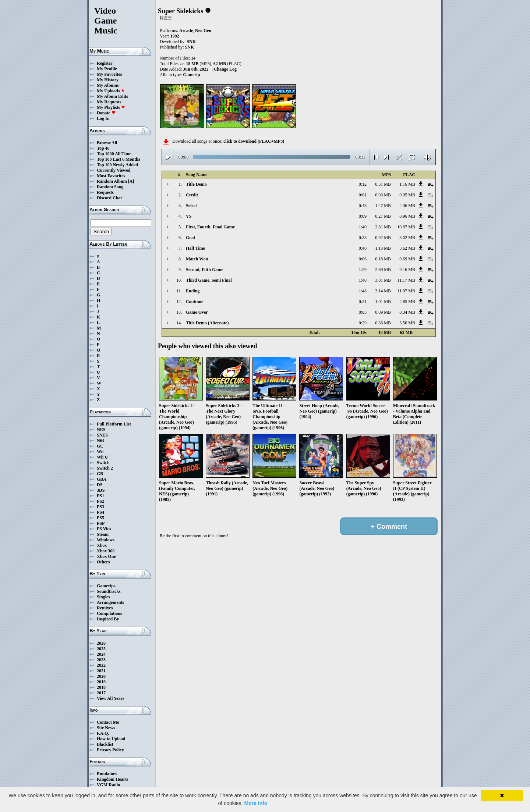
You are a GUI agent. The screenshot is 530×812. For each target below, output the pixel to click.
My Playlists (111, 107)
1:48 (363, 291)
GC (100, 446)
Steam (103, 534)
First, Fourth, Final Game (210, 227)
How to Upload (111, 739)
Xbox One (106, 556)
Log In (103, 118)
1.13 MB (383, 248)
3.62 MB (407, 248)
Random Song (110, 187)
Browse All (107, 143)
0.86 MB (383, 323)
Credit (192, 195)
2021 (101, 671)
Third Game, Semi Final (209, 280)
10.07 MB (406, 227)
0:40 (363, 248)
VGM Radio (108, 785)
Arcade (186, 31)
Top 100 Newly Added (117, 165)
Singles (103, 597)
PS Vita (104, 529)
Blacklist (105, 744)
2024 (101, 654)
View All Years (110, 698)
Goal (190, 238)
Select (191, 206)
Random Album (112, 181)
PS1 (100, 496)
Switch (103, 463)
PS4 (100, 512)
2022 (101, 665)
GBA (102, 479)
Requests (105, 192)
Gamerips (106, 586)
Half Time (195, 248)
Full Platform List (114, 424)
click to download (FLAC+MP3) (254, 141)
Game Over (197, 312)
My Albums (108, 85)
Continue (195, 302)
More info (256, 803)
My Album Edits (112, 96)
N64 (101, 441)
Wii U (102, 457)
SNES (102, 435)
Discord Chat (109, 198)
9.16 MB (407, 270)
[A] (131, 181)
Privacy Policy (110, 750)
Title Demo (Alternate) (207, 323)
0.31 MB (383, 184)
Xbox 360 (106, 551)
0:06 (363, 259)
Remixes (105, 608)
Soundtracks (109, 591)
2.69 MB (383, 270)
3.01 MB (383, 280)
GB (100, 474)
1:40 (363, 227)
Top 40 (103, 148)
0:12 (363, 184)
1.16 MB (407, 184)
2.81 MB (383, 227)
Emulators (107, 774)
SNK (191, 42)
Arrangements (110, 602)
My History (108, 80)
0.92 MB (383, 238)
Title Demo (196, 184)
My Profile (107, 69)
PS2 (100, 501)
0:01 (363, 195)
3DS (101, 490)
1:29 (363, 270)
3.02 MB (407, 238)
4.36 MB (407, 206)
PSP (101, 523)
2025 (101, 649)
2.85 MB (407, 302)
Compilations (109, 613)
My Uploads (111, 91)
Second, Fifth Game (205, 270)
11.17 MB (406, 280)
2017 (101, 693)
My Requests (109, 102)
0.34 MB (407, 312)
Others (103, 562)
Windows (106, 540)
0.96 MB (407, 216)
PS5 (100, 518)
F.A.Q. (103, 733)
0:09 (363, 216)
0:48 (363, 206)
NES (101, 430)
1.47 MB (383, 206)
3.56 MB (407, 323)
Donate (106, 113)
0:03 (363, 312)
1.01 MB (383, 302)
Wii (100, 452)
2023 (101, 660)
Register (105, 63)
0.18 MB (383, 259)
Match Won (197, 259)
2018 (101, 687)
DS (100, 485)
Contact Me (108, 722)
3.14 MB (383, 291)
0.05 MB (407, 195)
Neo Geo (203, 31)
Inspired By (108, 619)
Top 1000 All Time (114, 154)
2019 (101, 682)
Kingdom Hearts (113, 779)
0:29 (363, 323)
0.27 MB (383, 216)
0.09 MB (383, 312)
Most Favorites (111, 176)
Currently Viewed (114, 170)
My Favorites (109, 74)
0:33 (363, 238)
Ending (193, 291)
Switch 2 (105, 468)
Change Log (225, 69)
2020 (101, 676)
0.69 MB (407, 259)
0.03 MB (383, 195)
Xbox (102, 545)
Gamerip (191, 75)
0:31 (363, 302)
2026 (101, 643)
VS (189, 216)
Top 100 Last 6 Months (119, 159)
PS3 (100, 507)
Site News (106, 728)
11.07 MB (406, 291)
